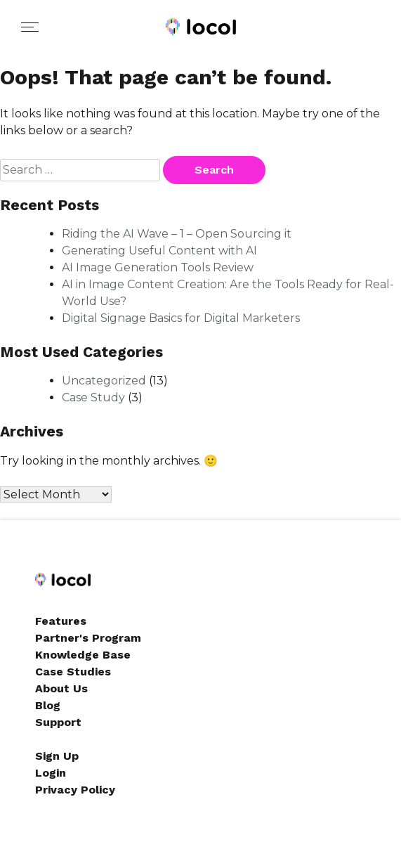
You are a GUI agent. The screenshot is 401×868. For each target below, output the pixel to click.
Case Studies (73, 672)
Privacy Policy (75, 790)
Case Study (93, 397)
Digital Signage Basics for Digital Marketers (181, 318)
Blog (48, 705)
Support (58, 722)
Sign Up (57, 756)
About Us (61, 688)
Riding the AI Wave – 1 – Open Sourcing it (177, 234)
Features (61, 621)
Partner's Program (88, 638)
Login (51, 773)
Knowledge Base (83, 655)
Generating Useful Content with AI (159, 251)
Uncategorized (104, 381)
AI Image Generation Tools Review (158, 267)
